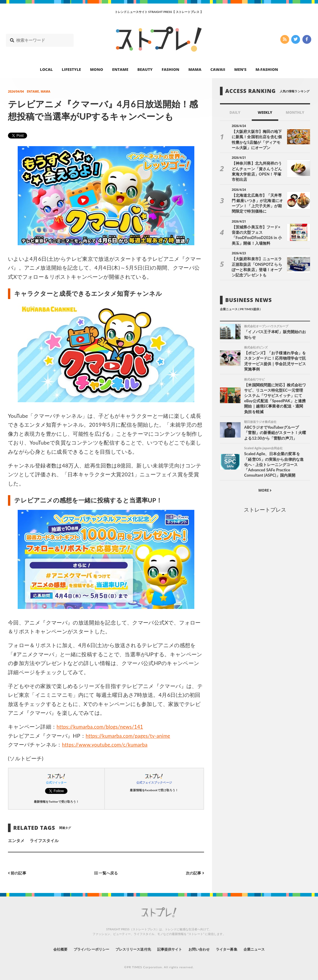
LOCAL (47, 69)
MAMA (195, 69)
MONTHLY (295, 112)
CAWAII (218, 69)
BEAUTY (145, 69)
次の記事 (194, 873)
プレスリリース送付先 (129, 949)
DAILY (235, 112)
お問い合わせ (206, 949)
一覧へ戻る (106, 873)
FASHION (170, 69)
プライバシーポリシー (81, 949)
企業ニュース (270, 949)
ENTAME (120, 69)
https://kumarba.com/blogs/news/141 (103, 727)
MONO (97, 69)
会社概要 (44, 949)
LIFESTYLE (71, 69)
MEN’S (240, 69)
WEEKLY (265, 112)
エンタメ (16, 840)
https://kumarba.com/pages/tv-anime (131, 736)
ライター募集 (238, 949)
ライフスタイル (44, 840)
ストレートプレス (265, 506)
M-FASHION (267, 69)
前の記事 (18, 873)
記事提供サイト (171, 949)
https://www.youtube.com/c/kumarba (108, 744)
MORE (265, 487)
